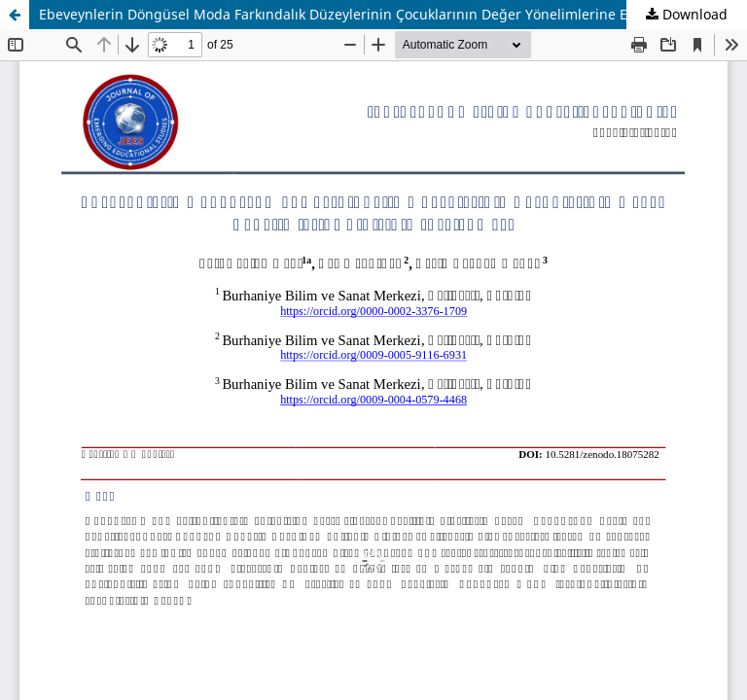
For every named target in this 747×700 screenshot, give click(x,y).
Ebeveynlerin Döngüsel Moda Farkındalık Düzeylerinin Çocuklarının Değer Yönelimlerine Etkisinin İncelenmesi (393, 14)
